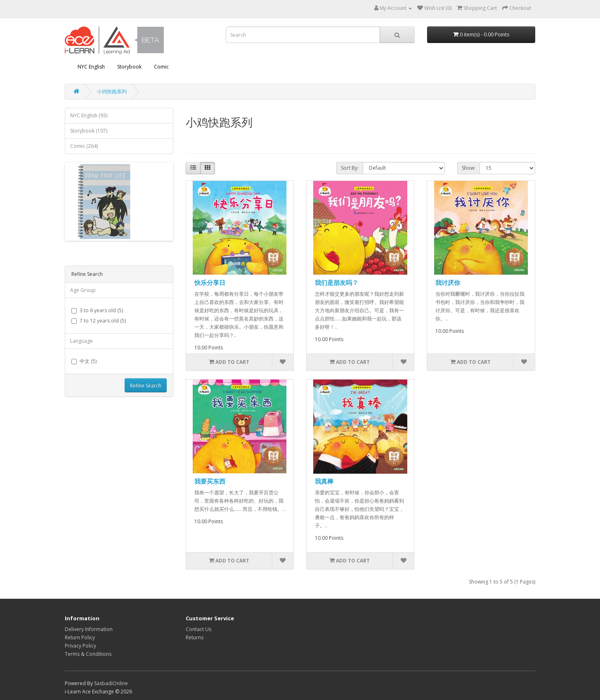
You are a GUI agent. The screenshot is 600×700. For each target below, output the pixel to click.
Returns (195, 637)
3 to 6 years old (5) (97, 310)
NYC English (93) (89, 115)
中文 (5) (84, 361)
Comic (161, 67)
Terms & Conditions (88, 654)
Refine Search (146, 386)
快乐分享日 (210, 282)
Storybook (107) (89, 131)
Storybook (129, 67)
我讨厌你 (448, 282)
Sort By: (350, 168)
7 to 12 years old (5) (99, 321)
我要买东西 (210, 481)
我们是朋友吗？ (337, 282)
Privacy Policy (80, 646)
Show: (469, 168)
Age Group (83, 290)
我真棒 (324, 481)
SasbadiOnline (111, 683)
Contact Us (198, 629)
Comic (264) (84, 146)
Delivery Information (89, 629)
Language (81, 341)
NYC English (91, 67)
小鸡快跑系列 (112, 91)
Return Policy (80, 637)
